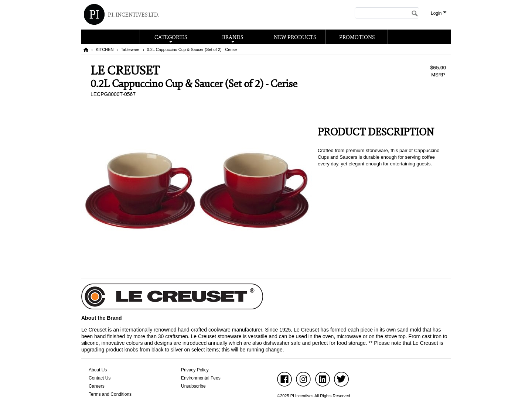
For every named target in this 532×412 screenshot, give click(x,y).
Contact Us (100, 378)
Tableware (130, 49)
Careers (97, 386)
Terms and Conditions (110, 394)
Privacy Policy (195, 370)
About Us (98, 370)
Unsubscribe (193, 386)
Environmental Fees (201, 378)
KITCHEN (105, 49)
